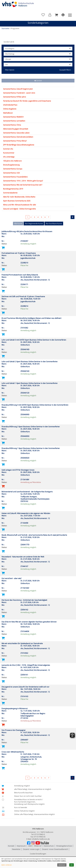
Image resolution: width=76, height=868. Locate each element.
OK (72, 865)
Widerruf (38, 846)
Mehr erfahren (7, 865)
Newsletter (16, 849)
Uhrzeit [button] (38, 59)
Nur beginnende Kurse (34, 224)
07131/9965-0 (40, 834)
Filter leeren (10, 70)
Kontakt (11, 846)
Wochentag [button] (38, 54)
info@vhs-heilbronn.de (41, 839)
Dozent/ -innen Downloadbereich (55, 849)
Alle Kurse (18, 224)
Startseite (5, 28)
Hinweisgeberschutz (64, 846)
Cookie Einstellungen (38, 854)
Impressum (21, 846)
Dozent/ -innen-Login (31, 849)
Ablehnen (62, 865)
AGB (30, 846)
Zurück (38, 81)
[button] (50, 15)
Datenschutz (49, 846)
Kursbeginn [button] (38, 49)
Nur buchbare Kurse (54, 224)
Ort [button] (38, 65)
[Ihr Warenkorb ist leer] (56, 15)
